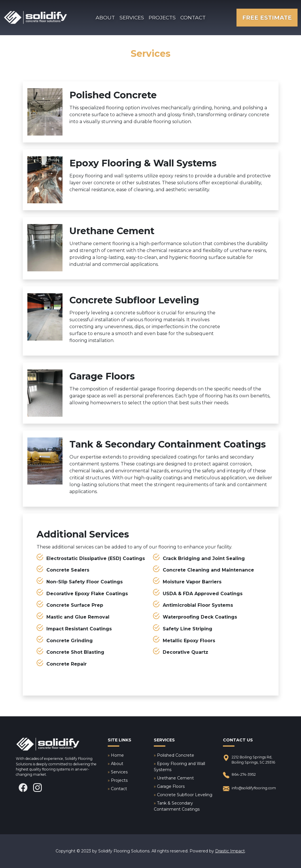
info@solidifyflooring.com (249, 789)
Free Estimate (267, 18)
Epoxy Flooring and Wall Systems (179, 767)
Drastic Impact (230, 851)
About (105, 17)
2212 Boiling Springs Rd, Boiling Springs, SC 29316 (249, 760)
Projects (162, 17)
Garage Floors (171, 786)
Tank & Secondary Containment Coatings (177, 806)
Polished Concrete (176, 755)
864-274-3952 (239, 775)
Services (132, 17)
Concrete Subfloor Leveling (185, 795)
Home (117, 755)
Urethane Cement (175, 778)
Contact (193, 17)
